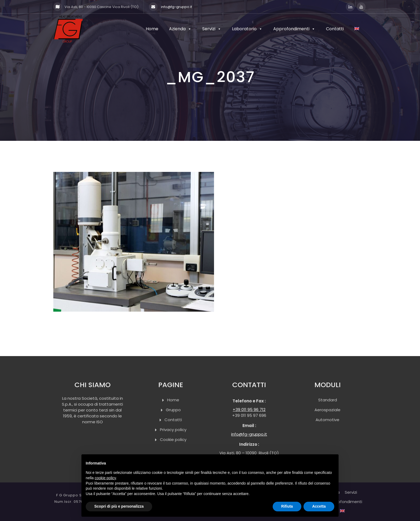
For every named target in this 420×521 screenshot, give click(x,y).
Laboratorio (247, 29)
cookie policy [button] (105, 478)
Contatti (335, 29)
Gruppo (173, 410)
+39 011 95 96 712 (249, 409)
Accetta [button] (319, 506)
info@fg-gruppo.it (170, 7)
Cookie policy (173, 439)
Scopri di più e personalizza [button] (119, 506)
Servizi (212, 29)
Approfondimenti (294, 29)
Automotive (327, 420)
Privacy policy (173, 430)
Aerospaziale (327, 410)
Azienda (180, 29)
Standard (328, 400)
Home (152, 29)
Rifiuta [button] (287, 506)
